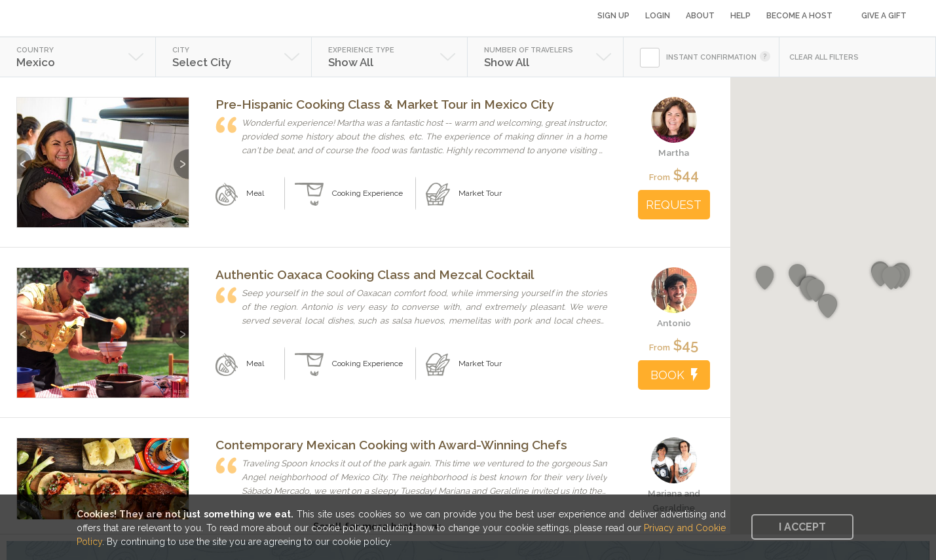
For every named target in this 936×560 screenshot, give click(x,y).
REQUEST (674, 205)
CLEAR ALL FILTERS (824, 57)
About (700, 16)
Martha (674, 153)
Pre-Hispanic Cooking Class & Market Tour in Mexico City (384, 104)
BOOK (674, 375)
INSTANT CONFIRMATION (711, 57)
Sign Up (613, 16)
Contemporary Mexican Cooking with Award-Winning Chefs (391, 445)
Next (181, 158)
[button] (765, 278)
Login (658, 16)
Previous (25, 158)
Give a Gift (884, 16)
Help (740, 16)
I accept (802, 527)
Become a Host (799, 16)
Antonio (674, 323)
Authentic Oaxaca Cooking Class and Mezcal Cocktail (375, 274)
